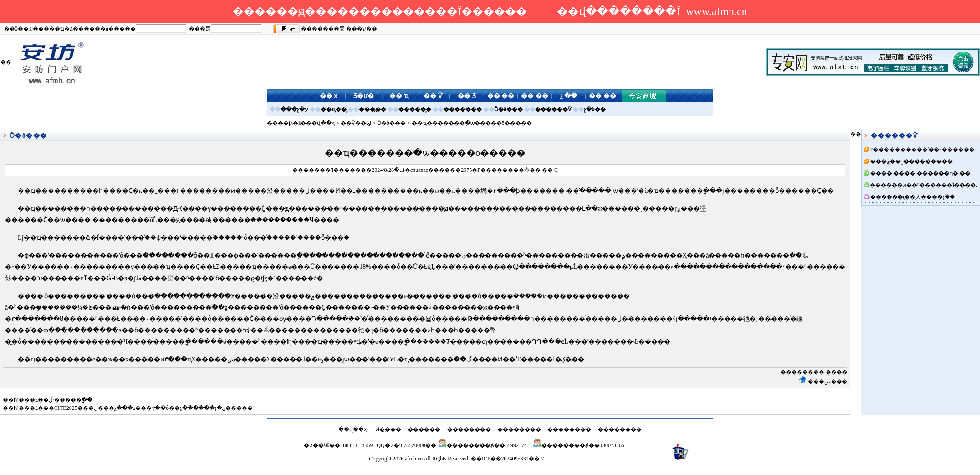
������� (463, 109)
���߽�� (373, 109)
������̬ (415, 109)
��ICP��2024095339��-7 (508, 459)
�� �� (501, 96)
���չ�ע (294, 109)
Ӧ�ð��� (508, 109)
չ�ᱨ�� (595, 109)
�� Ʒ (467, 96)
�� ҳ (329, 96)
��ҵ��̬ (334, 109)
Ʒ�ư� (364, 96)
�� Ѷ (433, 96)
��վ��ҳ (320, 123)
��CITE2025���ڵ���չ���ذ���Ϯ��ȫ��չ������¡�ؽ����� (148, 408)
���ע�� (362, 29)
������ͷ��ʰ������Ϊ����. (924, 185)
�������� (802, 372)
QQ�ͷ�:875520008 (401, 445)
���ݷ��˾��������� (911, 161)
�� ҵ (399, 96)
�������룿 (323, 29)
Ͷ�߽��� (388, 429)
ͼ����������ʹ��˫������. (923, 150)
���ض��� (828, 382)
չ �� (569, 96)
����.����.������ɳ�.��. (921, 173)
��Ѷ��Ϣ (356, 123)
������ (424, 429)
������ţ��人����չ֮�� (913, 197)
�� (535, 170)
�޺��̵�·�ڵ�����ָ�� (68, 400)
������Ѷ (553, 109)
